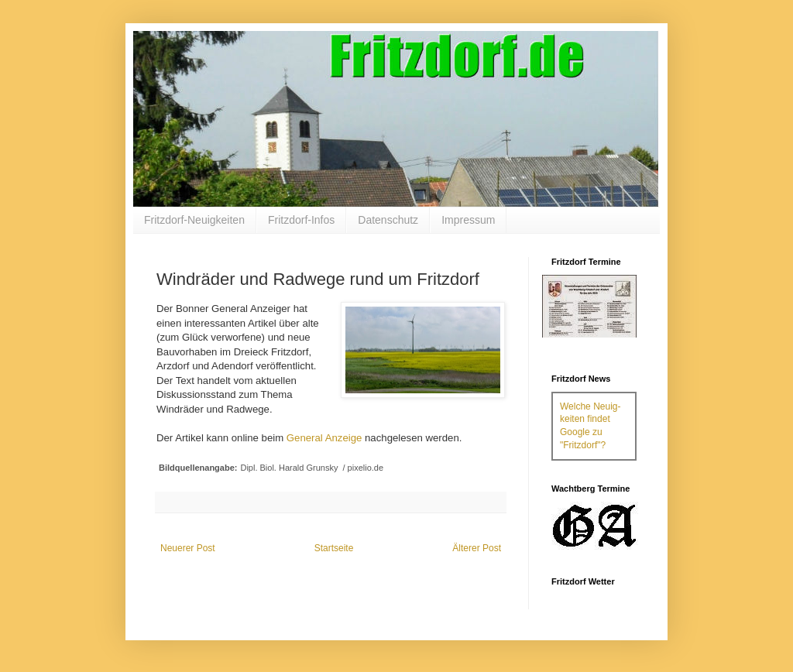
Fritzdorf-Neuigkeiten (194, 220)
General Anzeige (324, 438)
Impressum (468, 220)
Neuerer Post (188, 548)
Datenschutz (388, 220)
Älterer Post (477, 548)
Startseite (334, 548)
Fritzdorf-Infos (301, 220)
